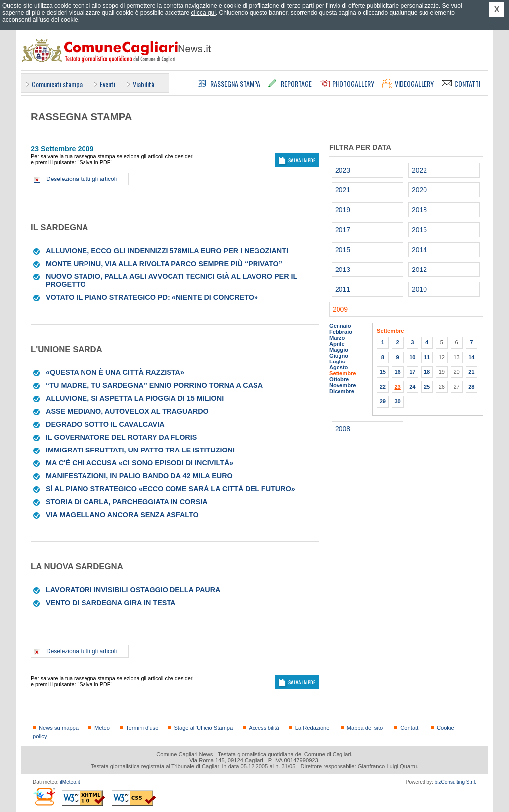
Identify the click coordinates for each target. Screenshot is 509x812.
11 (427, 357)
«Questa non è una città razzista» (115, 372)
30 (397, 401)
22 (383, 387)
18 (427, 372)
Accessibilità (264, 728)
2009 (340, 309)
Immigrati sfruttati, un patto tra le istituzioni (140, 450)
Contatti (410, 728)
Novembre (343, 385)
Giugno (339, 356)
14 (471, 357)
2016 (419, 230)
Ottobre (339, 379)
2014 (419, 250)
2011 (343, 289)
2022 (419, 170)
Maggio (339, 350)
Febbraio (341, 332)
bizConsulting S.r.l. (456, 782)
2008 (343, 429)
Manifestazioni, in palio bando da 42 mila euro (139, 476)
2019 (343, 210)
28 (471, 387)
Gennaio (340, 326)
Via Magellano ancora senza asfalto (122, 515)
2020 (419, 190)
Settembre (343, 373)
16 (397, 372)
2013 (343, 270)
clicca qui (204, 13)
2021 (343, 190)
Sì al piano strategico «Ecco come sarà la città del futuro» (170, 489)
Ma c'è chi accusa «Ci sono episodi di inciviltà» (139, 463)
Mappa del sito (365, 728)
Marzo (337, 338)
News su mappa (59, 728)
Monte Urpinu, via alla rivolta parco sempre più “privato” (164, 264)
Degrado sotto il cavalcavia (105, 424)
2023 (343, 170)
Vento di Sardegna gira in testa (111, 603)
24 (412, 387)
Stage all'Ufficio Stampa (203, 728)
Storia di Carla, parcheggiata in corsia (127, 502)
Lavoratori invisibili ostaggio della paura (133, 590)
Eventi (108, 84)
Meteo (102, 728)
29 (383, 401)
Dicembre (342, 391)
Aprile (337, 344)
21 (471, 372)
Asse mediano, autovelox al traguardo (127, 411)
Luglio (337, 361)
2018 (419, 210)
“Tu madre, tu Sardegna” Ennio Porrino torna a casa (154, 385)
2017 (343, 230)
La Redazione (312, 728)
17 (412, 372)
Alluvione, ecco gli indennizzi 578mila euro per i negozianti (167, 251)
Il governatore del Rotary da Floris (121, 437)
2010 (419, 289)
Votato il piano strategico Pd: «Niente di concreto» (152, 297)
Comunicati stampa (57, 84)
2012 (419, 270)
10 (412, 357)
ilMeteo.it (70, 782)
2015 (343, 250)
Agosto (339, 367)
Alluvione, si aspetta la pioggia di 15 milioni (135, 398)
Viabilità (143, 84)
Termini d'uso (142, 728)
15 (383, 372)
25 (427, 387)
